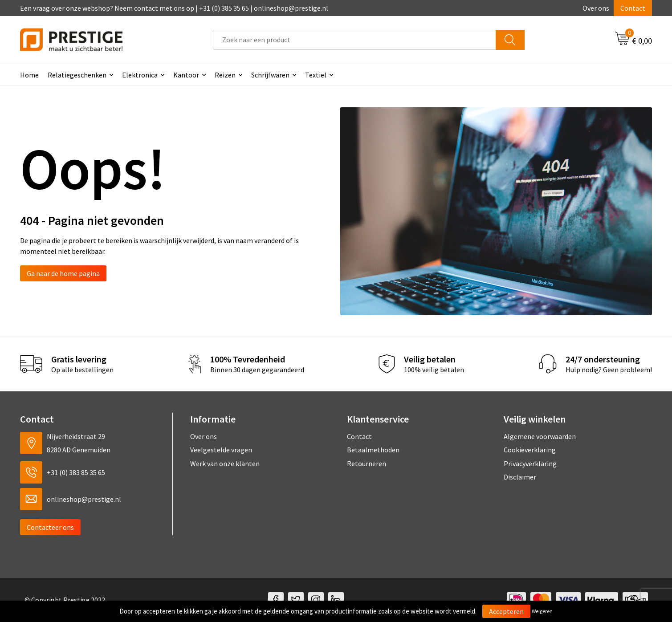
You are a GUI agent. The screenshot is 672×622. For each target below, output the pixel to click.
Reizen (225, 75)
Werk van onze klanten (225, 463)
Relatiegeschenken (77, 75)
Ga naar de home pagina (63, 273)
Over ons (596, 8)
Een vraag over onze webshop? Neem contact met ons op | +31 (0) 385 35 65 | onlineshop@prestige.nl (174, 8)
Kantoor (186, 75)
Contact (633, 8)
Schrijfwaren (270, 75)
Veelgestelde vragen (221, 450)
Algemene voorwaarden (540, 436)
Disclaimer (520, 477)
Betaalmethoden (373, 450)
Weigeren (542, 611)
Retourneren (367, 463)
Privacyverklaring (530, 463)
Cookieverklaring (530, 450)
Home (29, 75)
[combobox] (354, 40)
